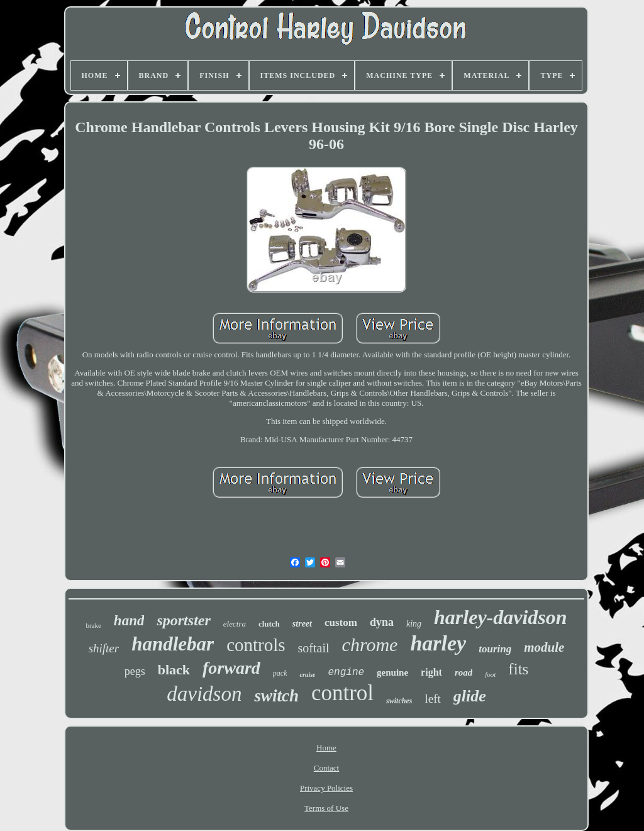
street (302, 624)
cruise (307, 675)
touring (495, 649)
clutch (269, 624)
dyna (382, 622)
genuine (392, 672)
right (431, 672)
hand (129, 621)
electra (235, 624)
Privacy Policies (326, 788)
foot (490, 674)
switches (399, 701)
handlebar (173, 644)
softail (314, 648)
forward (231, 668)
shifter (104, 648)
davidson (204, 694)
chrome (370, 644)
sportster (183, 620)
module (544, 647)
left (432, 699)
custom (341, 622)
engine (346, 672)
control (342, 693)
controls (256, 645)
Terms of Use (326, 808)
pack (280, 673)
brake (93, 625)
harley (438, 643)
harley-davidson (501, 617)
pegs (135, 671)
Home (326, 748)
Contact (326, 768)
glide (470, 696)
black (174, 670)
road (464, 672)
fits (518, 669)
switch (276, 696)
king (414, 624)
